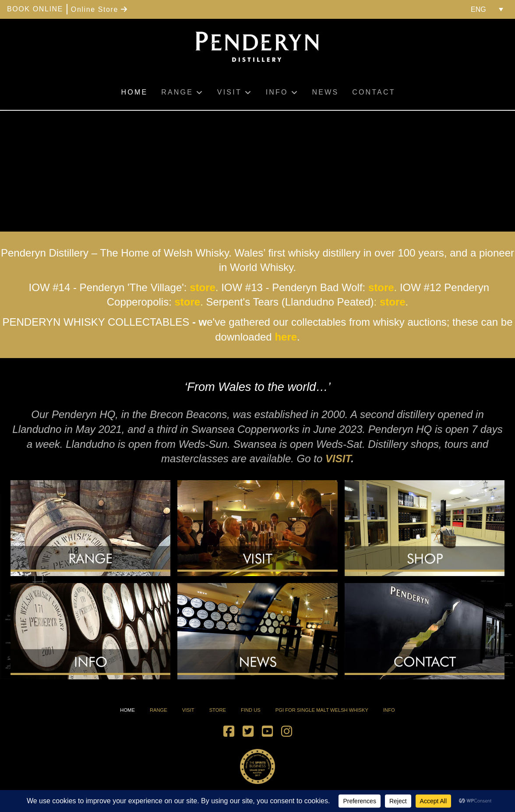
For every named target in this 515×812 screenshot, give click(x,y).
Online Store (99, 9)
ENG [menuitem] (478, 9)
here (286, 337)
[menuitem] (487, 9)
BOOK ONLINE (35, 9)
